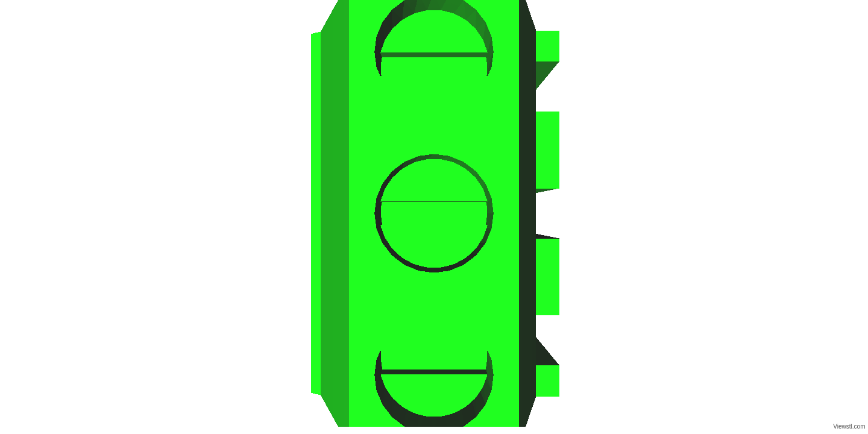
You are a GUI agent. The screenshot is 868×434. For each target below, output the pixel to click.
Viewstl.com (849, 426)
